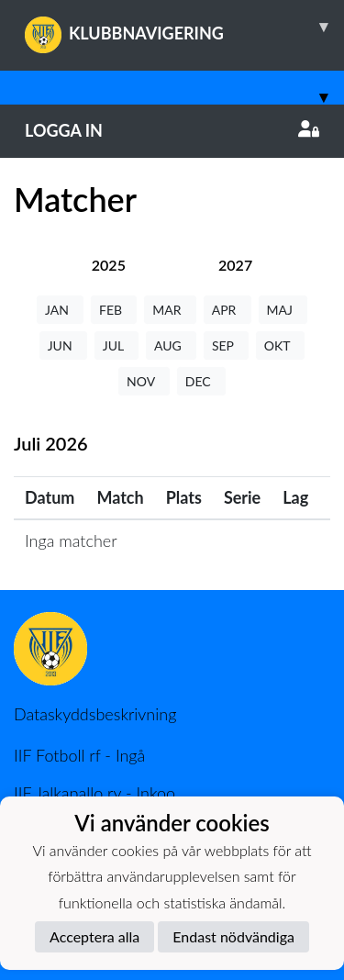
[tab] (109, 265)
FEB (114, 310)
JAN (60, 310)
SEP (226, 345)
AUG (171, 345)
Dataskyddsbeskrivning (95, 714)
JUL (117, 345)
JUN (63, 345)
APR (227, 310)
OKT (281, 345)
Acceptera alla (94, 936)
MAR (170, 310)
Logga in (172, 130)
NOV (144, 381)
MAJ (283, 310)
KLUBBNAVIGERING (184, 27)
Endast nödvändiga (233, 936)
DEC (201, 381)
